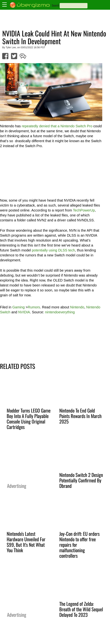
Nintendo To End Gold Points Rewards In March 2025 (80, 416)
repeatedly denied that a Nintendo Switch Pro (57, 126)
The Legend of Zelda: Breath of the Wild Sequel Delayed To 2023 (81, 609)
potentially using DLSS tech (53, 250)
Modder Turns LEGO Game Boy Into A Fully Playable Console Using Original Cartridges (29, 419)
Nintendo (77, 307)
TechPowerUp (84, 210)
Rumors (34, 307)
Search (55, 5)
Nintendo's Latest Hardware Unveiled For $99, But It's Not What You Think (26, 542)
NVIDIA (24, 312)
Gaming (18, 307)
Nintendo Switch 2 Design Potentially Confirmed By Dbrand (81, 480)
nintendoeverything (60, 312)
